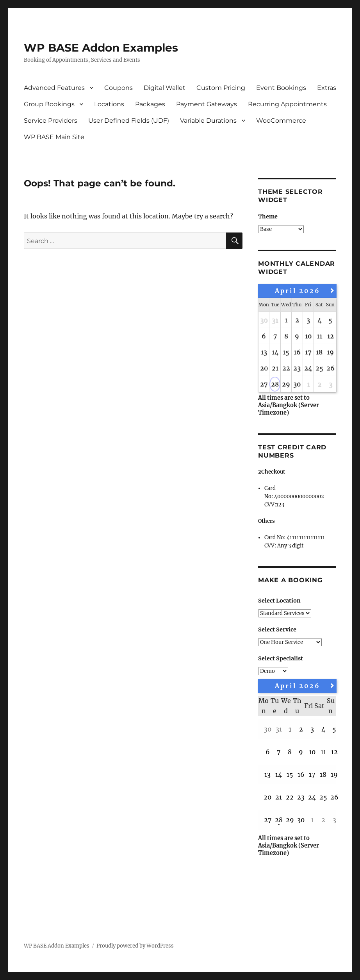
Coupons (119, 88)
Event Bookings (281, 88)
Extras (327, 88)
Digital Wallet (165, 88)
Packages (150, 104)
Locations (109, 104)
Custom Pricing (221, 88)
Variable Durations (208, 121)
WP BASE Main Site (54, 137)
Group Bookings (49, 104)
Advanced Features (54, 88)
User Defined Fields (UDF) (129, 121)
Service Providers (51, 121)
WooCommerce (281, 121)
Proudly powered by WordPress (135, 946)
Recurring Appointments (287, 104)
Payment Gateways (207, 104)
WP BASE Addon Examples (101, 48)
